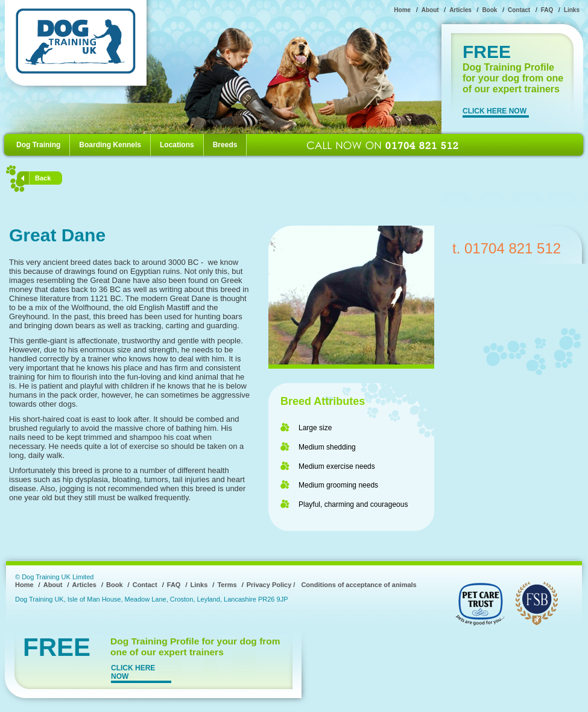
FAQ (547, 10)
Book (489, 10)
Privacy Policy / (271, 585)
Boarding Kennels (110, 145)
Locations (177, 145)
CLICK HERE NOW (495, 111)
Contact (519, 10)
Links (572, 10)
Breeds (225, 145)
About (430, 10)
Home (402, 10)
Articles (460, 10)
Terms (227, 585)
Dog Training (38, 145)
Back (43, 178)
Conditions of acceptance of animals (359, 585)
